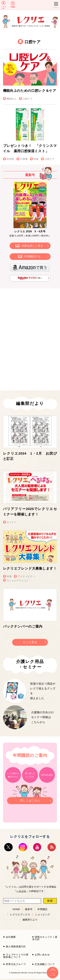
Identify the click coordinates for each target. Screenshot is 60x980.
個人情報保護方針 (16, 946)
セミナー (12, 522)
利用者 (10, 159)
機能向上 (12, 99)
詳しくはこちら (30, 800)
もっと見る (30, 642)
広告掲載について (45, 964)
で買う (30, 278)
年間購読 (13, 7)
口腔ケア (28, 99)
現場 (36, 159)
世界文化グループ (16, 964)
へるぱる (21, 891)
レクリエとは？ (4, 8)
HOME (16, 909)
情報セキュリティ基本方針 (45, 938)
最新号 (29, 909)
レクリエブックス (20, 914)
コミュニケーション (18, 580)
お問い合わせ (42, 955)
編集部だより (30, 920)
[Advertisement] (30, 317)
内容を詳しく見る (32, 246)
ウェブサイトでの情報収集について (16, 956)
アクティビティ (26, 576)
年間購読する (32, 256)
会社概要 (11, 937)
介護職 (24, 159)
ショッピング (43, 914)
